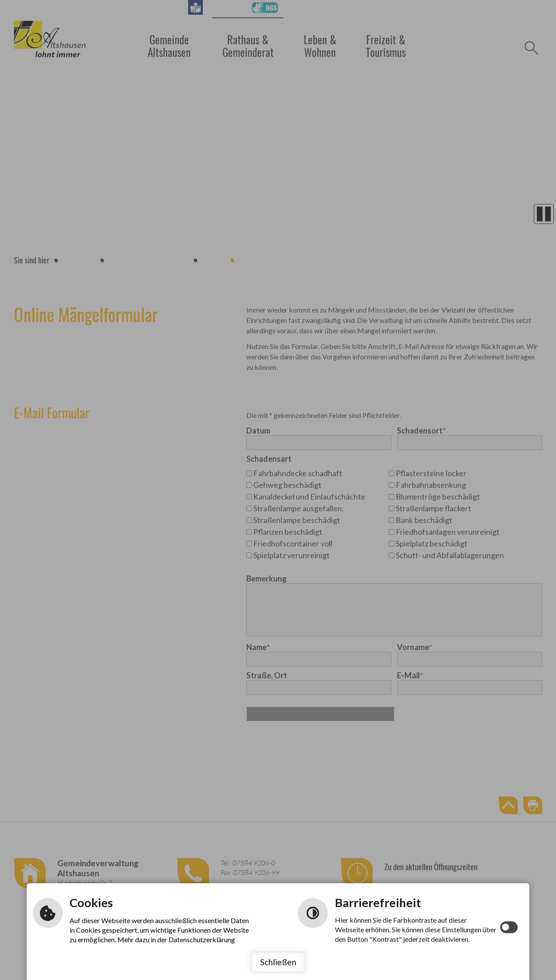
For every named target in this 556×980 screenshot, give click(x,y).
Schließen (278, 962)
